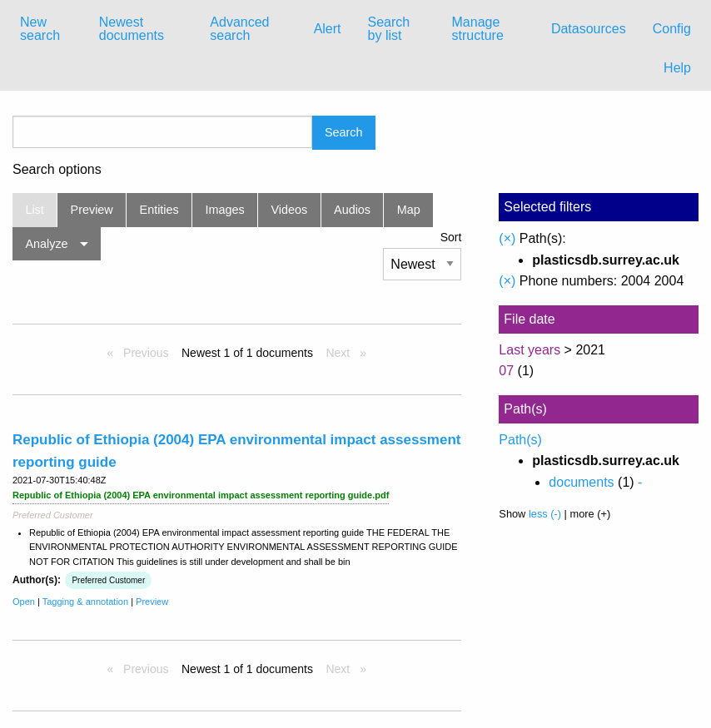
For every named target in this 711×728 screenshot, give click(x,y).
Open (24, 602)
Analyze (46, 244)
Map (409, 210)
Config (672, 29)
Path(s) (520, 440)
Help (677, 68)
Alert (328, 29)
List (34, 210)
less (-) (545, 514)
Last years (530, 350)
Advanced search (239, 29)
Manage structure (478, 29)
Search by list (389, 29)
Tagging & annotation (85, 602)
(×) (507, 238)
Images (225, 210)
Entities (159, 210)
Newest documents (132, 29)
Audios (352, 210)
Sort (451, 237)
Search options (57, 170)
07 (506, 371)
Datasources (589, 29)
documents (581, 482)
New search (40, 29)
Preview (92, 210)
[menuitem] (46, 29)
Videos (290, 210)
